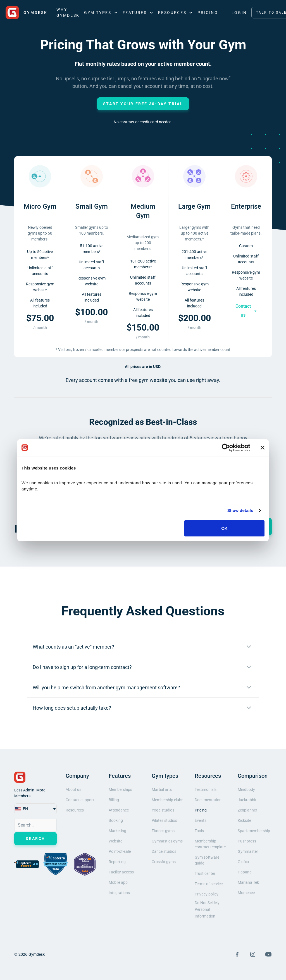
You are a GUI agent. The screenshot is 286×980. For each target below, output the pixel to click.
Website (115, 841)
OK (224, 528)
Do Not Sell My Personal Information (207, 909)
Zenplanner (247, 810)
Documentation (208, 800)
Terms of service (209, 884)
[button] (101, 13)
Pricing (208, 13)
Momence (246, 893)
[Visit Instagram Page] (253, 954)
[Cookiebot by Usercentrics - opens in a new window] (226, 448)
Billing (114, 800)
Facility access (121, 872)
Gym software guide (207, 860)
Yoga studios (163, 810)
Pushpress (247, 841)
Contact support (80, 800)
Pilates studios (164, 820)
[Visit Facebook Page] (237, 954)
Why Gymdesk (68, 12)
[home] (27, 13)
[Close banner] (263, 448)
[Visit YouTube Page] (268, 954)
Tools (199, 831)
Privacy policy (207, 894)
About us (73, 789)
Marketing (117, 831)
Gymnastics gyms (167, 841)
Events (201, 820)
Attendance (119, 810)
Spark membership (254, 831)
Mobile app (118, 882)
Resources (75, 810)
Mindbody (246, 789)
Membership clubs (167, 800)
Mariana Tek (248, 882)
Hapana (245, 872)
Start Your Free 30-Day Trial (143, 104)
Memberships (120, 789)
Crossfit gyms (164, 862)
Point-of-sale (120, 851)
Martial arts (162, 789)
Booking (116, 820)
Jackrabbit (247, 800)
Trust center (205, 873)
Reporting (117, 862)
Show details (240, 510)
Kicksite (244, 820)
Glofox (243, 862)
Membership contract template (210, 844)
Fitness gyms (163, 831)
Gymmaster (248, 851)
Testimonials (206, 789)
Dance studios (164, 851)
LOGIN (239, 13)
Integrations (119, 893)
